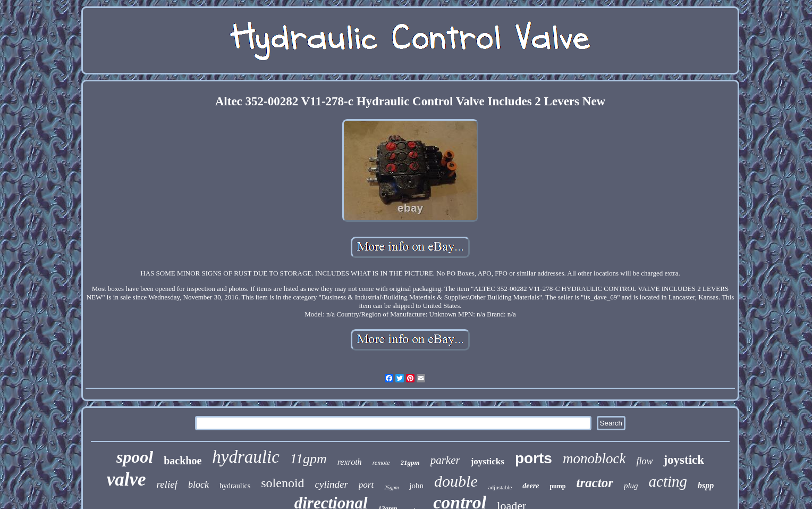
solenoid (282, 483)
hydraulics (235, 486)
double (456, 481)
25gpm (391, 487)
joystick (684, 460)
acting (668, 481)
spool (135, 457)
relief (167, 484)
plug (631, 486)
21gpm (410, 462)
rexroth (350, 462)
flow (644, 461)
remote (381, 463)
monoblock (594, 458)
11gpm (308, 459)
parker (445, 460)
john (416, 486)
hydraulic (246, 457)
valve (126, 479)
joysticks (488, 461)
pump (557, 486)
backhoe (183, 461)
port (366, 485)
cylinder (332, 484)
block (198, 485)
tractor (594, 483)
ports (534, 458)
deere (531, 486)
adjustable (500, 487)
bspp (706, 485)
